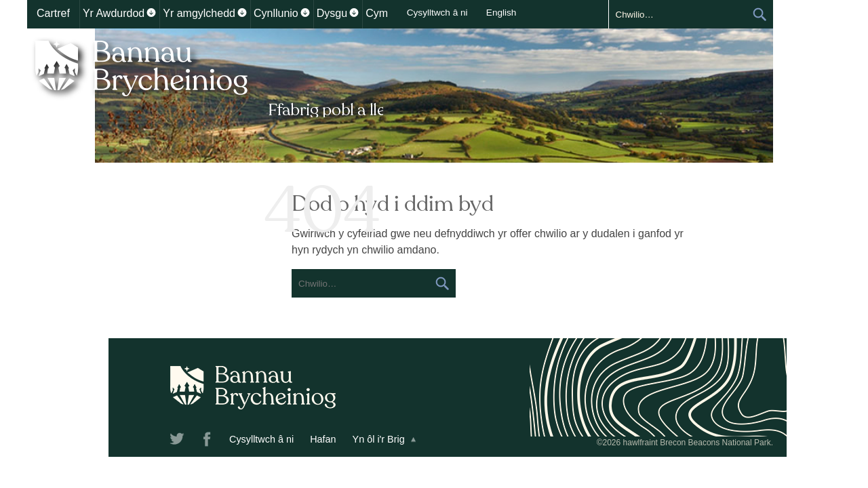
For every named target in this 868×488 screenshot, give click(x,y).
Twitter (97, 441)
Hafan (241, 439)
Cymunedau (395, 13)
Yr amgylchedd (199, 13)
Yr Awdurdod (114, 13)
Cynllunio (276, 13)
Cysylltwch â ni (573, 13)
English (637, 13)
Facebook (127, 441)
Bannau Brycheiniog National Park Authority (205, 77)
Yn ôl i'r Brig (297, 439)
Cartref (53, 13)
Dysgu (332, 13)
